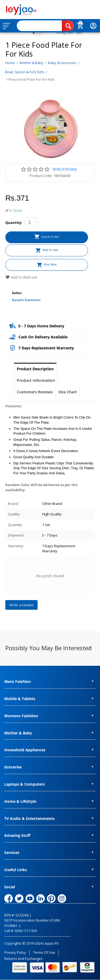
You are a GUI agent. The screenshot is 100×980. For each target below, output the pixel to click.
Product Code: (41, 176)
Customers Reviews (35, 392)
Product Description (35, 369)
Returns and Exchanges (23, 959)
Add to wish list (21, 277)
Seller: (17, 293)
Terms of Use (44, 952)
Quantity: (14, 223)
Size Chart (68, 392)
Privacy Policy (15, 952)
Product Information (36, 380)
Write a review (65, 169)
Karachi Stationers (26, 300)
